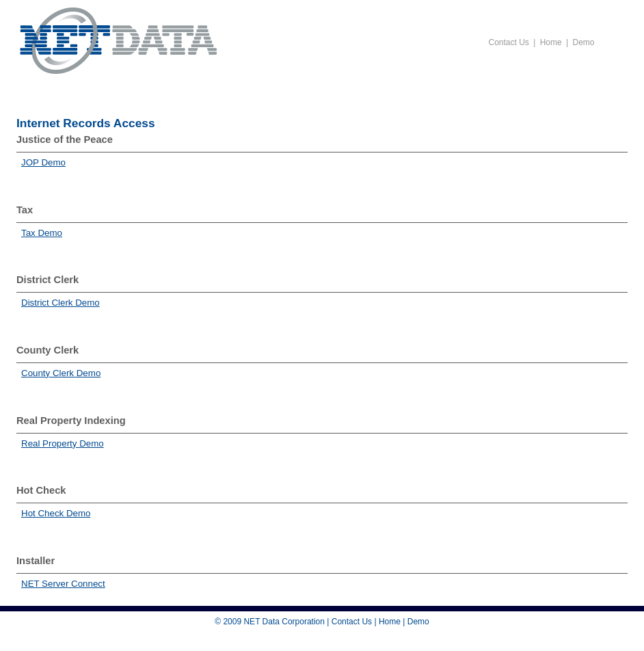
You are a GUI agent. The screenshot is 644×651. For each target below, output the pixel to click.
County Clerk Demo (61, 373)
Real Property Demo (63, 443)
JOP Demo (43, 162)
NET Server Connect (63, 584)
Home (551, 42)
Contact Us (509, 42)
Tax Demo (42, 233)
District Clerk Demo (61, 303)
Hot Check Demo (56, 513)
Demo (583, 42)
